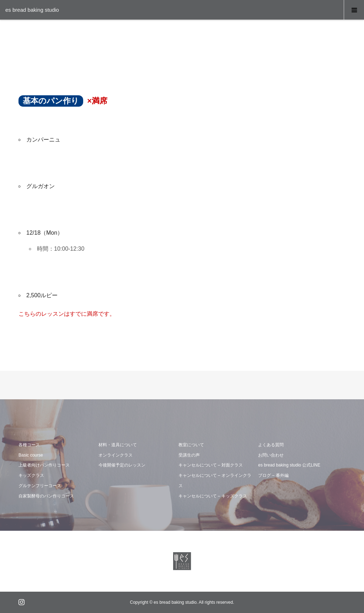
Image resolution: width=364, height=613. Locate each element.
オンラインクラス (116, 455)
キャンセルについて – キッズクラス (213, 496)
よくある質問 (271, 445)
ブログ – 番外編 (273, 475)
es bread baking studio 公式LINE (289, 465)
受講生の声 (189, 455)
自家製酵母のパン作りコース (46, 496)
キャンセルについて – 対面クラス (211, 465)
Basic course (31, 455)
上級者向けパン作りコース (44, 465)
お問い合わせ (271, 455)
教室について (191, 445)
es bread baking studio (32, 10)
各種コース (29, 445)
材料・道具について (118, 445)
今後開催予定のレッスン (122, 465)
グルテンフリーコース (40, 486)
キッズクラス (31, 475)
